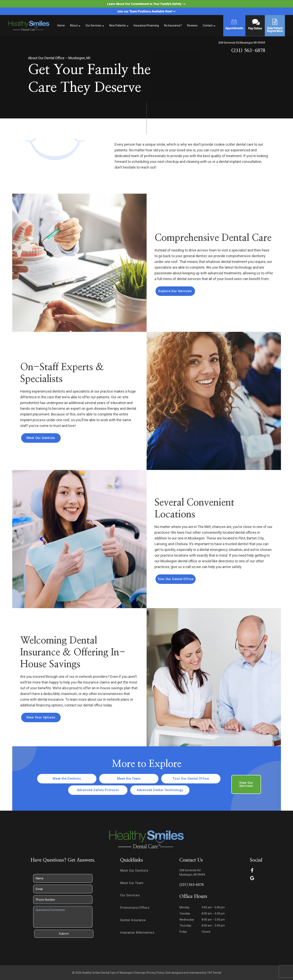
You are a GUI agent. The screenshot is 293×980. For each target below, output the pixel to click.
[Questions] (63, 917)
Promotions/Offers (135, 908)
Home (61, 25)
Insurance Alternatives (137, 933)
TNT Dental (214, 973)
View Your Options (41, 717)
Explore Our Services (175, 291)
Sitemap (140, 973)
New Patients (118, 25)
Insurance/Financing (146, 25)
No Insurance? (173, 25)
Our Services (93, 25)
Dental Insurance (133, 920)
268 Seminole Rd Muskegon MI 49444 (242, 43)
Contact (208, 25)
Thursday (185, 926)
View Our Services (246, 784)
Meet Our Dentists (41, 438)
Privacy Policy (155, 973)
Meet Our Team (132, 883)
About (74, 25)
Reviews (192, 25)
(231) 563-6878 (248, 51)
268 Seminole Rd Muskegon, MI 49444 (192, 873)
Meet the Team (129, 779)
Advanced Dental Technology (160, 790)
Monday (184, 907)
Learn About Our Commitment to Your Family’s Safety (147, 4)
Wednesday (187, 920)
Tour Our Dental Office (176, 579)
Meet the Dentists (67, 779)
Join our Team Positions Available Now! (146, 11)
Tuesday (185, 913)
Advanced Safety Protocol (98, 790)
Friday (183, 932)
